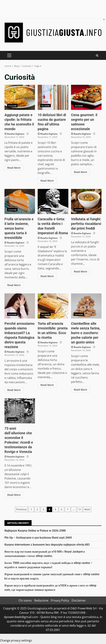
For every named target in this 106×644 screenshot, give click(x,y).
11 (80, 509)
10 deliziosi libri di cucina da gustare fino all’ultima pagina (53, 97)
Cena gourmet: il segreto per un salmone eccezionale (86, 97)
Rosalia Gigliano (16, 134)
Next (87, 509)
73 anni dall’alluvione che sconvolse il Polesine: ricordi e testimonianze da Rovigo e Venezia (20, 411)
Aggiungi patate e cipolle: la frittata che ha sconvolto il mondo (20, 97)
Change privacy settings (16, 640)
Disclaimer (79, 600)
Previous (21, 509)
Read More (14, 168)
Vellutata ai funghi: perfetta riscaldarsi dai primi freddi (86, 201)
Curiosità (12, 106)
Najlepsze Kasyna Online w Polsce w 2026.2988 (35, 531)
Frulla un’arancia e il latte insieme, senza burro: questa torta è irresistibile (20, 201)
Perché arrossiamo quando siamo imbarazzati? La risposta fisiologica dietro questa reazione (20, 306)
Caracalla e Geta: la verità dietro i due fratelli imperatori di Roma (53, 201)
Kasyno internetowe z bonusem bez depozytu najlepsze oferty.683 (47, 545)
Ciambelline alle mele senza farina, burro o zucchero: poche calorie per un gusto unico (86, 306)
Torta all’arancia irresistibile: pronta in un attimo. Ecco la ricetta (53, 306)
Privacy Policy (60, 600)
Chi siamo (25, 600)
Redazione (41, 600)
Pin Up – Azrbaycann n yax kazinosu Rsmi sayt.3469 (38, 538)
